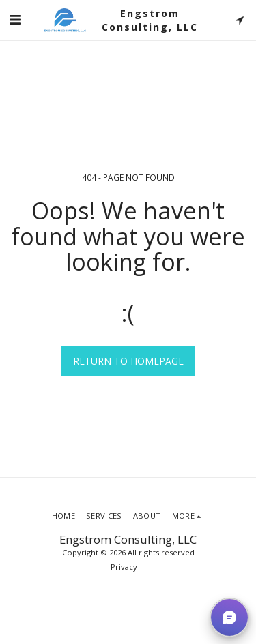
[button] (15, 19)
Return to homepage (128, 361)
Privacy (124, 567)
